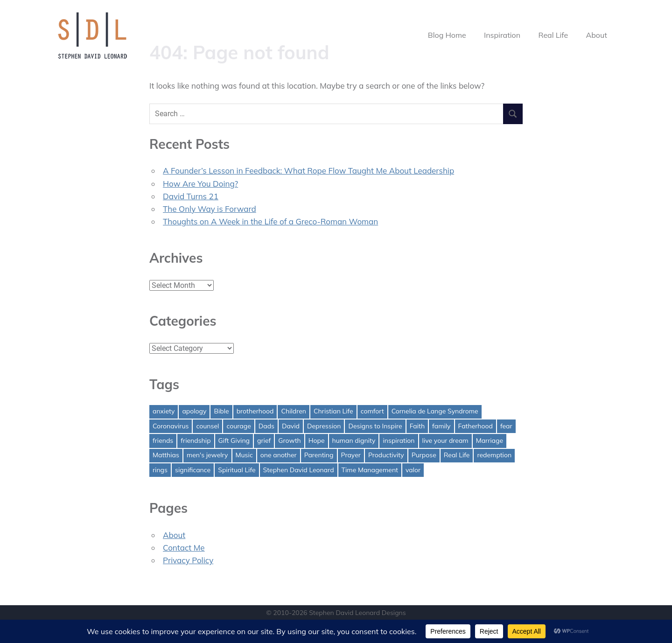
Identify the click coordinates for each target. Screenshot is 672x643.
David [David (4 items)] (291, 426)
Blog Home (447, 35)
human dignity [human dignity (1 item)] (354, 440)
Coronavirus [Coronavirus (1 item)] (171, 426)
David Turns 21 (191, 196)
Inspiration (502, 35)
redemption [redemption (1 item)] (494, 455)
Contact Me (184, 548)
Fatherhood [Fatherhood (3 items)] (476, 426)
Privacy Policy (188, 560)
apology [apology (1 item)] (194, 411)
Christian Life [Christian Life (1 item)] (333, 411)
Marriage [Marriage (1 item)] (490, 440)
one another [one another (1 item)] (279, 455)
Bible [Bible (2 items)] (221, 411)
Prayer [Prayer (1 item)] (351, 455)
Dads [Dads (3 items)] (266, 426)
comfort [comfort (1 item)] (372, 411)
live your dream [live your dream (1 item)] (445, 440)
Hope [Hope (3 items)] (317, 440)
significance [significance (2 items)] (193, 470)
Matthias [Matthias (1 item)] (166, 455)
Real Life (553, 35)
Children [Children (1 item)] (294, 411)
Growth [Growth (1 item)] (290, 440)
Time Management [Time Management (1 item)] (370, 470)
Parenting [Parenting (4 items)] (319, 455)
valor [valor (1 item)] (413, 470)
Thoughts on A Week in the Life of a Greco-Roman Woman (270, 221)
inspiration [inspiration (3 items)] (399, 440)
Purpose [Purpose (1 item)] (424, 455)
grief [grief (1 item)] (264, 440)
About (596, 35)
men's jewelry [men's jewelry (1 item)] (207, 455)
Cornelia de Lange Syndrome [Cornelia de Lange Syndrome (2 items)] (435, 411)
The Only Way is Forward (210, 209)
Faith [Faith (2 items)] (417, 426)
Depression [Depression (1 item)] (324, 426)
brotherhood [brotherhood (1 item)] (255, 411)
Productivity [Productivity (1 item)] (386, 455)
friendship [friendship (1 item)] (196, 440)
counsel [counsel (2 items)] (207, 426)
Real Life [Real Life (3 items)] (457, 455)
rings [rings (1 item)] (160, 470)
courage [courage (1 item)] (238, 426)
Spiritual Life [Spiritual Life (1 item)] (237, 470)
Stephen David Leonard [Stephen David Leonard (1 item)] (299, 470)
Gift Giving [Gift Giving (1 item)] (234, 440)
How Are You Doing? (200, 184)
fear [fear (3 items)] (506, 426)
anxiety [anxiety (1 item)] (164, 411)
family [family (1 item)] (441, 426)
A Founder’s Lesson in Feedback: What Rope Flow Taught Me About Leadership (308, 171)
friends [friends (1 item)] (163, 440)
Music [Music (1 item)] (244, 455)
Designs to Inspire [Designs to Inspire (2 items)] (375, 426)
